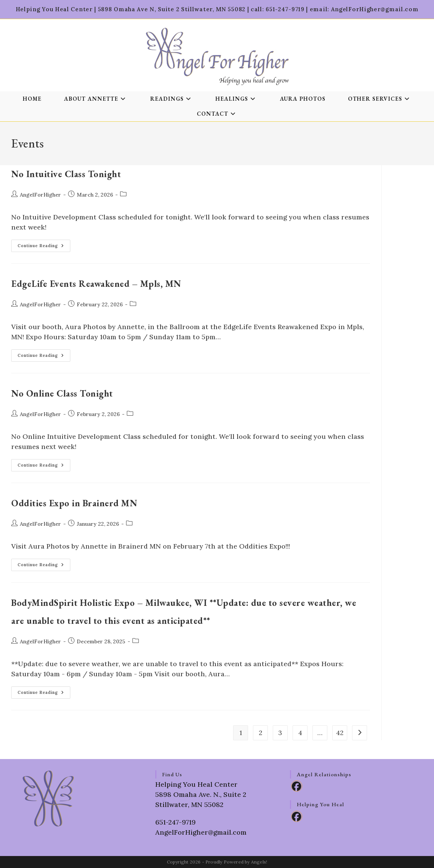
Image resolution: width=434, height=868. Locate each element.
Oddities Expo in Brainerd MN (74, 503)
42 (340, 733)
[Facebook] (297, 786)
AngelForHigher (40, 195)
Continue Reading (44, 247)
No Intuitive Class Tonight (66, 174)
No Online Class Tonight (62, 393)
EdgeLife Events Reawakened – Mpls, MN (96, 284)
